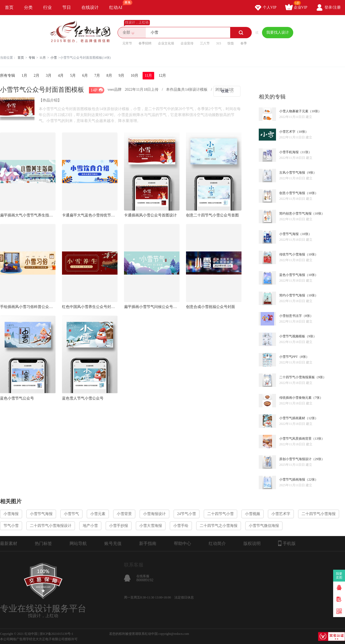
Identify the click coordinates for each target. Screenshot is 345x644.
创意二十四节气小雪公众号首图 (212, 215)
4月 (61, 76)
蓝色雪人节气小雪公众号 (83, 398)
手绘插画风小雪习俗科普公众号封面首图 (28, 307)
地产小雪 (90, 526)
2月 (37, 76)
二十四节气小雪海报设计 (51, 526)
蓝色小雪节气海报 (292, 275)
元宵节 (127, 43)
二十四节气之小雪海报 (219, 526)
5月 (73, 76)
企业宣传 (187, 43)
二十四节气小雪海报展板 (297, 377)
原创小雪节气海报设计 (295, 459)
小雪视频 (253, 514)
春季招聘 (145, 43)
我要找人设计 (278, 32)
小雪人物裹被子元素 (294, 111)
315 (219, 43)
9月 (121, 76)
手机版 (287, 543)
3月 (49, 76)
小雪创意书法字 (291, 316)
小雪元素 (98, 514)
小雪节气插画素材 (292, 418)
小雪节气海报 (289, 234)
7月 (97, 76)
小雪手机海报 (289, 152)
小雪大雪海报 (151, 526)
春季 (244, 43)
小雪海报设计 (154, 514)
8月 (109, 76)
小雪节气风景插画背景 (295, 439)
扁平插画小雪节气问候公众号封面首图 (152, 307)
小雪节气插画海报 (292, 479)
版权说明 (252, 543)
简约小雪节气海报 (292, 295)
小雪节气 (71, 514)
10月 (134, 76)
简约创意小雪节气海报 (295, 213)
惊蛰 (231, 43)
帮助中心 (182, 543)
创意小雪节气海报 (292, 193)
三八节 (205, 43)
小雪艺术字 (287, 132)
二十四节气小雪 (220, 514)
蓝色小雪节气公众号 (17, 398)
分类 (28, 7)
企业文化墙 (166, 43)
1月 (24, 76)
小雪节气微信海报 (264, 526)
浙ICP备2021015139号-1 (56, 634)
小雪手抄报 (119, 526)
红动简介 (217, 543)
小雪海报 (11, 514)
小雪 (54, 58)
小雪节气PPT (289, 357)
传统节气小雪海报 (292, 254)
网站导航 (78, 543)
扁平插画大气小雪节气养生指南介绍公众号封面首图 (28, 215)
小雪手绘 (181, 526)
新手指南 (148, 543)
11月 (43, 58)
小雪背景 (124, 514)
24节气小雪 (187, 514)
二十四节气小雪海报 (319, 514)
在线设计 (90, 7)
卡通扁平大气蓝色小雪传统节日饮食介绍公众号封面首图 (90, 215)
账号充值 (113, 543)
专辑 (32, 58)
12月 (162, 76)
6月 (85, 76)
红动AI (118, 5)
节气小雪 (11, 526)
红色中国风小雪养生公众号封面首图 (90, 307)
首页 (9, 7)
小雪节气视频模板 (292, 336)
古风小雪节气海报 (292, 173)
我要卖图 (339, 576)
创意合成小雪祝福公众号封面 (211, 307)
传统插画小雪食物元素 (295, 398)
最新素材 (9, 543)
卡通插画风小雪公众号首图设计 (150, 215)
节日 (67, 7)
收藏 (225, 91)
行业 (47, 7)
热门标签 (43, 543)
